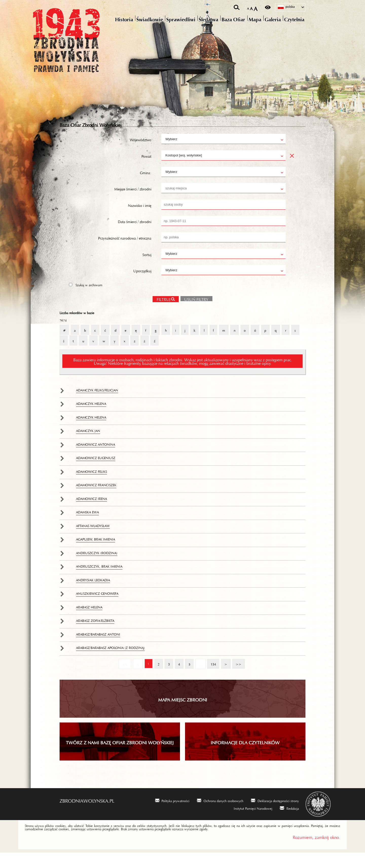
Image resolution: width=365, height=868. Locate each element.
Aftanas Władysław (93, 540)
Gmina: (146, 186)
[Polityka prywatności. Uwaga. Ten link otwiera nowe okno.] (172, 815)
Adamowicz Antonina (96, 459)
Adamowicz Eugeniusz (96, 472)
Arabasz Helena (89, 622)
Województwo (141, 154)
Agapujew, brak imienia (96, 554)
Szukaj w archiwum (89, 299)
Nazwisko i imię (140, 219)
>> (238, 677)
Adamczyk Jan (88, 445)
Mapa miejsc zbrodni (183, 714)
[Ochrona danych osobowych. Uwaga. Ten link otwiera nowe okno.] (220, 815)
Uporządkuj (142, 285)
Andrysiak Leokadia (93, 594)
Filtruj (163, 313)
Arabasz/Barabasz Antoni (98, 649)
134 (212, 677)
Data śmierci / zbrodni (135, 236)
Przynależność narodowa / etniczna (125, 252)
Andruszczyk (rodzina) (97, 567)
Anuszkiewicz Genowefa (97, 608)
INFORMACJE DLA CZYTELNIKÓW (245, 757)
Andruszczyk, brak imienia (99, 581)
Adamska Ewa (87, 527)
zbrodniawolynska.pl (87, 815)
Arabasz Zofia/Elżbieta (95, 635)
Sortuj (147, 268)
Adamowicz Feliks (92, 486)
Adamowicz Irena (92, 513)
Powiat (146, 170)
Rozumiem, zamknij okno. (316, 851)
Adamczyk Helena (91, 418)
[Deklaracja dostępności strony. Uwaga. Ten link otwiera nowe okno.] (275, 815)
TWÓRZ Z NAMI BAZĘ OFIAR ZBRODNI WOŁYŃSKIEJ (120, 757)
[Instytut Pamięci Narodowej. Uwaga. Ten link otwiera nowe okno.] (250, 823)
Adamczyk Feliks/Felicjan (97, 405)
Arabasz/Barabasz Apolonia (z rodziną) (110, 662)
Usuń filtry (195, 313)
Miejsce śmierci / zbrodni (133, 203)
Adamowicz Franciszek (96, 499)
